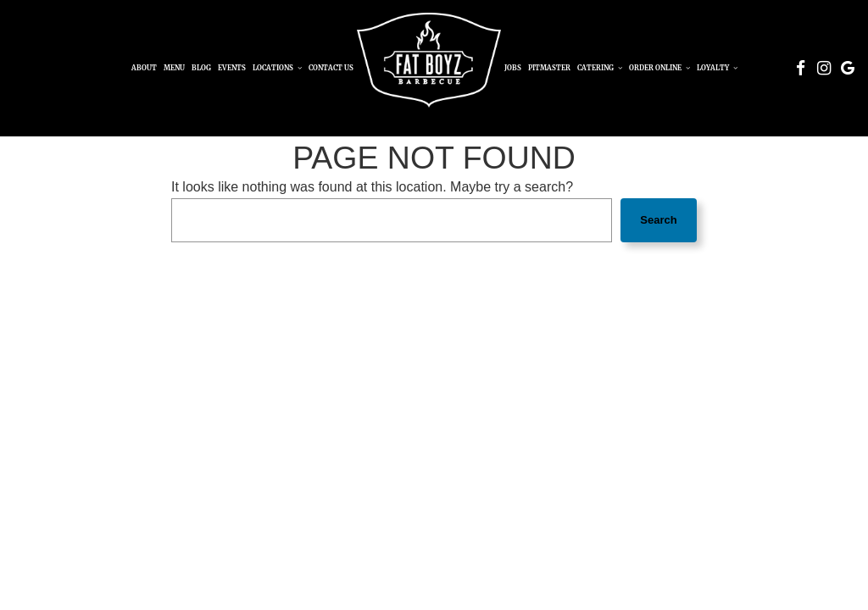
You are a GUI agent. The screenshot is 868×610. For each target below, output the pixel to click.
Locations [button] (277, 68)
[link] (429, 60)
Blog (201, 68)
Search (658, 220)
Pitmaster (549, 68)
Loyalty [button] (717, 68)
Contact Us (331, 68)
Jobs (513, 68)
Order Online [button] (659, 68)
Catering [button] (600, 68)
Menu (174, 68)
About (144, 68)
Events (232, 68)
